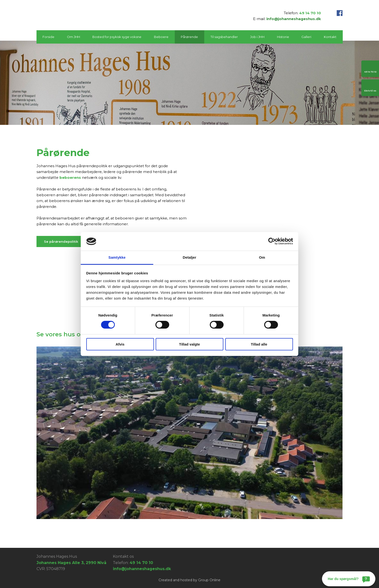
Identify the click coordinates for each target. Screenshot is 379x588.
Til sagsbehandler (224, 37)
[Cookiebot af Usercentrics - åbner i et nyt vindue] (272, 241)
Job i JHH (257, 37)
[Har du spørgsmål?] (349, 579)
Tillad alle (259, 344)
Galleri (306, 37)
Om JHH (73, 37)
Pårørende (189, 37)
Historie (283, 37)
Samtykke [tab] (117, 257)
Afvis (120, 344)
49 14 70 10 (310, 13)
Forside (48, 37)
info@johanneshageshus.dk (294, 19)
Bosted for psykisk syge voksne (117, 37)
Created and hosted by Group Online (189, 580)
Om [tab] (262, 257)
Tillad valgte (189, 344)
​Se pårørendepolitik (61, 241)
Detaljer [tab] (189, 257)
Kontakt (330, 37)
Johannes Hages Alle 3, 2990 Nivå (71, 563)
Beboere (161, 37)
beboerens (70, 177)
